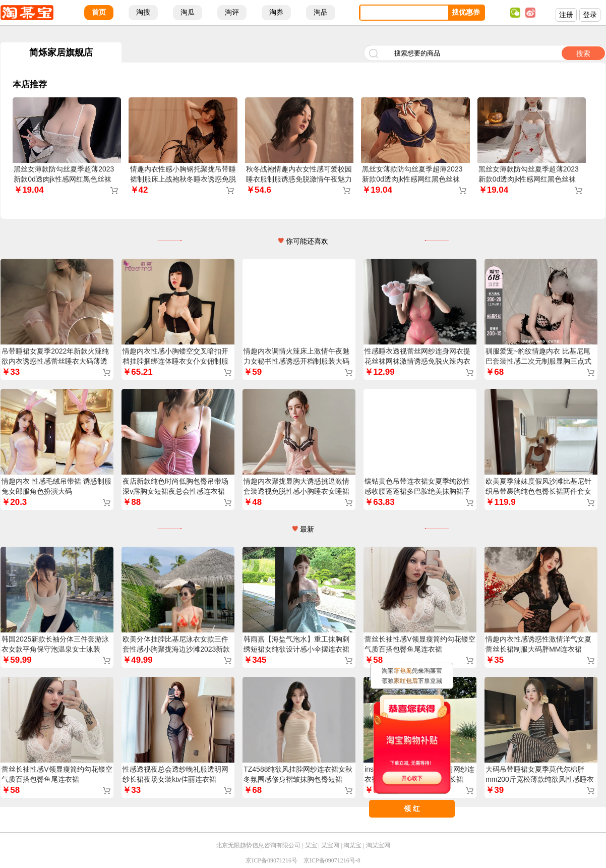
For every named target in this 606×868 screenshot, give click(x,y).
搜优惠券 (466, 12)
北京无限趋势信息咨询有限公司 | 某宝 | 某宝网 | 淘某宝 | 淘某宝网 (303, 845)
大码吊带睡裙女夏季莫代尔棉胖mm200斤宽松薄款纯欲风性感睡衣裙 (540, 779)
